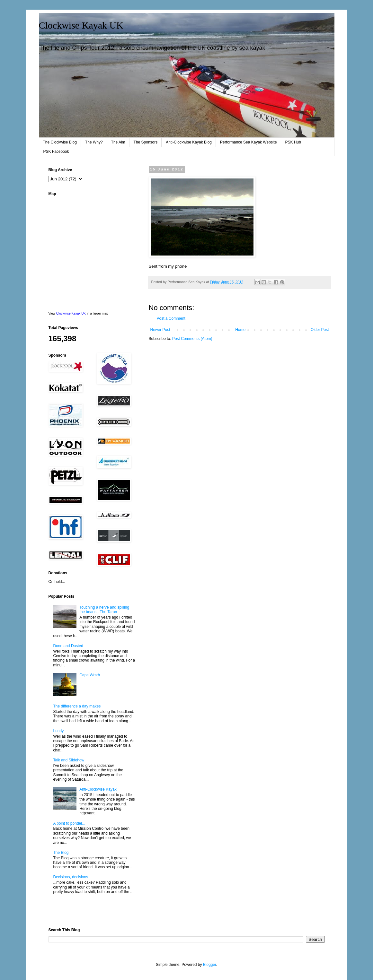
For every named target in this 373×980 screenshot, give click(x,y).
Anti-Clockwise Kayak (98, 789)
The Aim (118, 142)
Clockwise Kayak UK (81, 25)
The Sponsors (146, 142)
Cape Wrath (90, 675)
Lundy (59, 731)
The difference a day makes (77, 706)
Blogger (210, 965)
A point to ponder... (69, 823)
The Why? (94, 142)
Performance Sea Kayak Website (249, 142)
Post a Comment (171, 318)
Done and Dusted (68, 646)
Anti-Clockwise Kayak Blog (189, 142)
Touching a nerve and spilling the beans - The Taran (104, 610)
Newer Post (160, 330)
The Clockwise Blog (60, 142)
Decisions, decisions (71, 877)
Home (240, 330)
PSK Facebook (56, 152)
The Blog (61, 853)
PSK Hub (293, 142)
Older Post (320, 330)
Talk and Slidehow (69, 760)
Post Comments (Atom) (192, 339)
